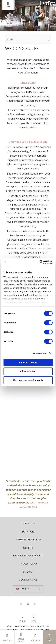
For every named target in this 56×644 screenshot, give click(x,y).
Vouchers (35, 637)
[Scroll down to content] (25, 23)
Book (49, 637)
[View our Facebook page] (21, 604)
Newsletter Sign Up (28, 540)
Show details (40, 353)
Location (28, 532)
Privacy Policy (28, 564)
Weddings (7, 637)
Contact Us (28, 524)
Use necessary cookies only (28, 380)
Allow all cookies (28, 362)
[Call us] (23, 617)
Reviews (28, 548)
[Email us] (34, 617)
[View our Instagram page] (35, 604)
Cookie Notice (28, 580)
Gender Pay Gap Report (28, 556)
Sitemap (28, 572)
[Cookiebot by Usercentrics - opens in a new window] (40, 262)
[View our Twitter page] (28, 604)
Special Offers (21, 637)
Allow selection (28, 371)
